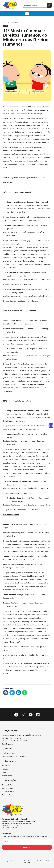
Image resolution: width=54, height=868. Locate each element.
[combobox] (34, 5)
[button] (27, 13)
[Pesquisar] (50, 5)
